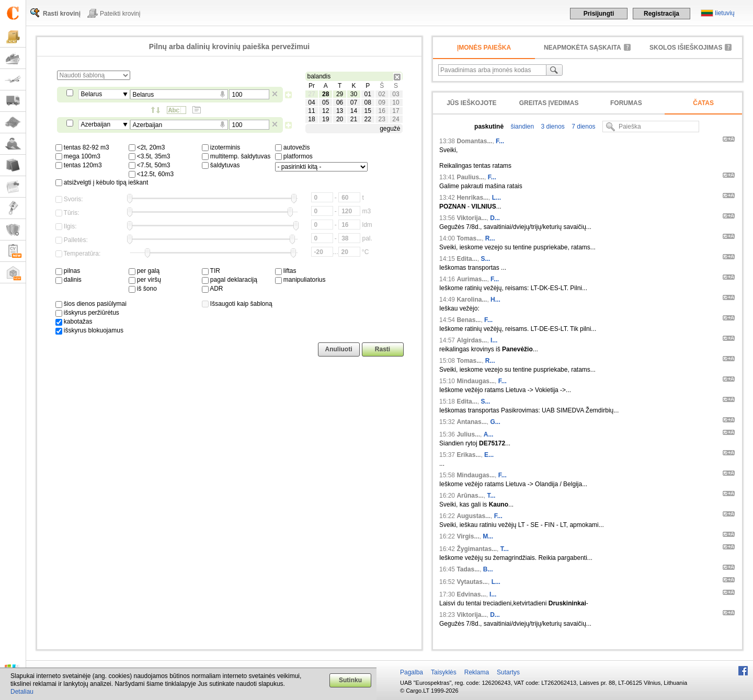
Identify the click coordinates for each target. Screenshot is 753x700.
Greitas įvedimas (549, 103)
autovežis (293, 147)
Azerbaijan (96, 124)
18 (311, 119)
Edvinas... (471, 594)
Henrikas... (472, 198)
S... (485, 259)
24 (396, 119)
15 (368, 111)
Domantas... (474, 141)
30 (354, 94)
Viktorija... (471, 218)
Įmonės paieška (484, 48)
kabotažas (74, 322)
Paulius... (470, 177)
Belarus (92, 94)
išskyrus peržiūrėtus (87, 313)
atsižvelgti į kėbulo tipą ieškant (102, 182)
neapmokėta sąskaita (583, 48)
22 (368, 119)
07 (354, 102)
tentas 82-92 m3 (82, 147)
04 (311, 102)
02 (381, 94)
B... (488, 569)
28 (326, 94)
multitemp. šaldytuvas (236, 156)
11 (311, 111)
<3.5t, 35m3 (150, 156)
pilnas (68, 271)
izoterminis (221, 147)
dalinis (69, 280)
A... (489, 434)
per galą (144, 271)
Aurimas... (472, 279)
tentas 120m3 (79, 165)
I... (494, 340)
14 (354, 111)
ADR (213, 289)
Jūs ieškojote (471, 103)
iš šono (143, 289)
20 (340, 119)
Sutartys (508, 672)
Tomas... (469, 238)
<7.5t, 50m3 (150, 165)
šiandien (521, 127)
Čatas (703, 103)
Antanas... (471, 422)
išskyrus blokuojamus (89, 330)
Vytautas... (472, 582)
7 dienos (583, 127)
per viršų (145, 280)
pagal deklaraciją (230, 280)
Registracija (661, 14)
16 (381, 111)
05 (326, 102)
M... (488, 536)
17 (396, 111)
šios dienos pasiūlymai (91, 304)
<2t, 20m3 (147, 147)
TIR (211, 271)
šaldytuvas (221, 165)
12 (326, 111)
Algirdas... (472, 340)
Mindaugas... (476, 381)
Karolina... (472, 300)
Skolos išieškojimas (686, 48)
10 (396, 102)
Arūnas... (470, 496)
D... (495, 218)
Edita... (467, 259)
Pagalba (412, 672)
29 (340, 94)
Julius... (468, 434)
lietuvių (725, 13)
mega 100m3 (78, 156)
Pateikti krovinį (120, 14)
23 (381, 119)
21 (354, 119)
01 (368, 94)
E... (489, 455)
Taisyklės (444, 672)
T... (491, 496)
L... (497, 198)
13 (340, 111)
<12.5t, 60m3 (151, 174)
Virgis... (468, 536)
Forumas (626, 103)
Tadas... (468, 569)
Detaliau (22, 692)
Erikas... (469, 455)
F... (500, 141)
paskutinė (489, 127)
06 (340, 102)
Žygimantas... (477, 549)
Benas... (469, 320)
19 (326, 119)
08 (368, 102)
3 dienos (552, 127)
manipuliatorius (300, 280)
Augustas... (474, 516)
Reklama (477, 672)
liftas (286, 271)
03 (396, 94)
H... (495, 300)
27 (311, 94)
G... (495, 422)
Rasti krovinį (62, 14)
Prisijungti (599, 14)
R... (490, 238)
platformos (294, 156)
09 (381, 102)
